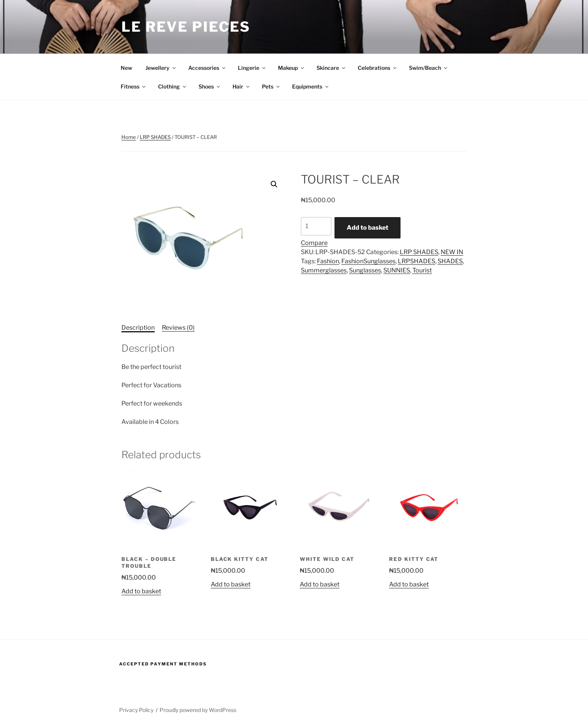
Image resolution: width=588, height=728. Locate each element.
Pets (271, 86)
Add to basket (367, 228)
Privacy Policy (136, 710)
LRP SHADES (155, 137)
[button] (274, 184)
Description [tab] (138, 328)
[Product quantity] (316, 226)
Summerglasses (324, 270)
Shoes (210, 86)
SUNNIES (397, 270)
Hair (241, 86)
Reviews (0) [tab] (178, 328)
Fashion (328, 261)
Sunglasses (365, 270)
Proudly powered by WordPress (198, 710)
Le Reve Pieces (186, 27)
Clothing (173, 86)
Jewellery (161, 68)
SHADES (450, 261)
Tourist (422, 270)
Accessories (207, 68)
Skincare (331, 68)
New (126, 68)
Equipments (311, 86)
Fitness (134, 86)
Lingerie (252, 68)
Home (129, 137)
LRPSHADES (417, 261)
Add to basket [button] (141, 591)
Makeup (292, 68)
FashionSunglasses (368, 261)
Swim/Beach (429, 68)
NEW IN (452, 252)
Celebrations (378, 68)
